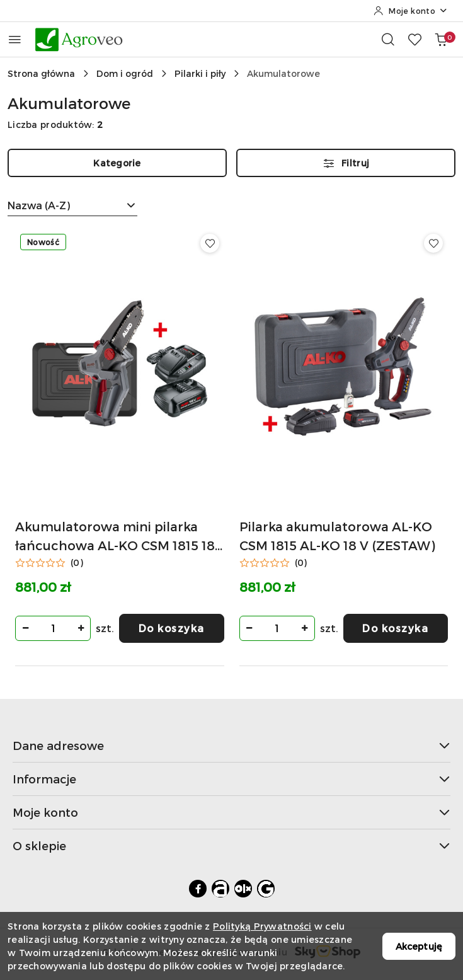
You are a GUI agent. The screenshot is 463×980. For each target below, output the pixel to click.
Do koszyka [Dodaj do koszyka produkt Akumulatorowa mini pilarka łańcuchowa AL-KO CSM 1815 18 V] (172, 628)
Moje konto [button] (231, 812)
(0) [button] (77, 563)
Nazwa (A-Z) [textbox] (39, 205)
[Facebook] (198, 889)
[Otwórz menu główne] (15, 39)
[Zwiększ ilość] (81, 628)
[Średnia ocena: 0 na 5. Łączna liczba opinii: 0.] (49, 563)
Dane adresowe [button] (231, 745)
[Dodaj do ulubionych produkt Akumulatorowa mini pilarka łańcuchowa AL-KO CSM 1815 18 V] (210, 243)
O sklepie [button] (231, 845)
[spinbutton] (53, 628)
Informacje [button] (231, 779)
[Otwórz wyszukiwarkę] (388, 39)
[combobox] (72, 205)
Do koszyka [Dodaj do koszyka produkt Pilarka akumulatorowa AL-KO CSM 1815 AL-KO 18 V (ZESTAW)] (395, 628)
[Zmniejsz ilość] (25, 628)
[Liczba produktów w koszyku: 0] (441, 39)
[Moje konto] (411, 11)
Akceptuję (419, 946)
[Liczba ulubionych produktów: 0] (414, 39)
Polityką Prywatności (262, 926)
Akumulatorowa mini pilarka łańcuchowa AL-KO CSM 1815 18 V (115, 537)
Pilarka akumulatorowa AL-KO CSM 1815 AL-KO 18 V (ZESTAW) (337, 536)
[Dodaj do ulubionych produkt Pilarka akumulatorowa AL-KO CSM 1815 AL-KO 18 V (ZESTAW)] (433, 243)
